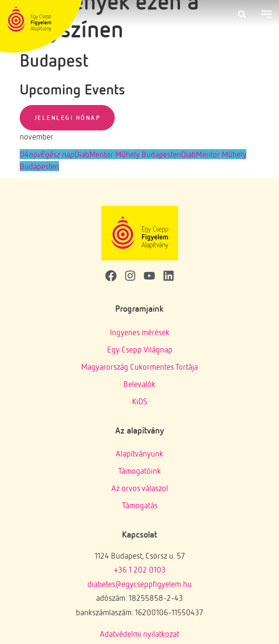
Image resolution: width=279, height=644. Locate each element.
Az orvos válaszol (140, 488)
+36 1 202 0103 (140, 569)
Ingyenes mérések (140, 332)
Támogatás (140, 505)
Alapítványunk (139, 453)
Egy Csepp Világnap (140, 349)
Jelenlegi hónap (67, 117)
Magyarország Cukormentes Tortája (139, 367)
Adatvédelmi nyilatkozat (139, 634)
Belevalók (139, 384)
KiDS (140, 401)
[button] (242, 14)
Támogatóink (139, 471)
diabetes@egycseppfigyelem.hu (139, 584)
